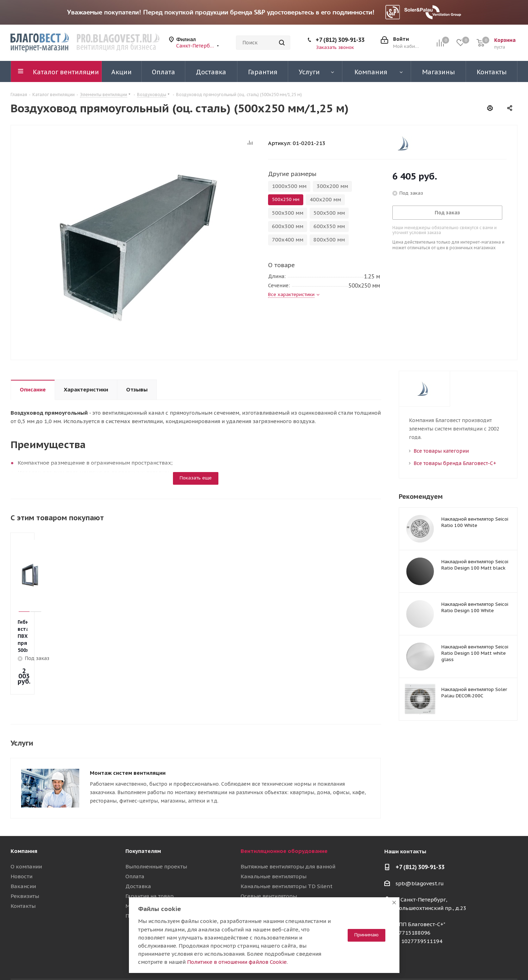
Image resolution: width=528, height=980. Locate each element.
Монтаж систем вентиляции (128, 741)
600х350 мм (329, 226)
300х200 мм (332, 186)
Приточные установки (270, 881)
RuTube (495, 962)
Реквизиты (25, 862)
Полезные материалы (154, 881)
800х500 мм (329, 240)
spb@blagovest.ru (420, 849)
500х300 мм (288, 213)
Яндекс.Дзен (512, 962)
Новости (21, 842)
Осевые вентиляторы (269, 862)
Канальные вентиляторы (274, 842)
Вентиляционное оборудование (284, 816)
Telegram (459, 962)
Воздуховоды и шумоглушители (283, 891)
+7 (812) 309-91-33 (340, 40)
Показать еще (196, 478)
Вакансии (23, 852)
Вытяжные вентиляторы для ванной (288, 832)
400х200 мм (325, 199)
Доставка (138, 852)
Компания (24, 816)
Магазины (139, 871)
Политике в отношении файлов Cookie (237, 962)
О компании (26, 832)
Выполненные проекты (156, 832)
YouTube (477, 962)
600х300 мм (288, 226)
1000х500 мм (289, 186)
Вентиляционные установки (277, 871)
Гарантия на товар (150, 862)
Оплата (135, 842)
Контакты (23, 871)
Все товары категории (441, 451)
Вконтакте (442, 962)
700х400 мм (288, 240)
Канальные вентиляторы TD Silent (287, 852)
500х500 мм (329, 213)
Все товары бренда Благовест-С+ (455, 463)
